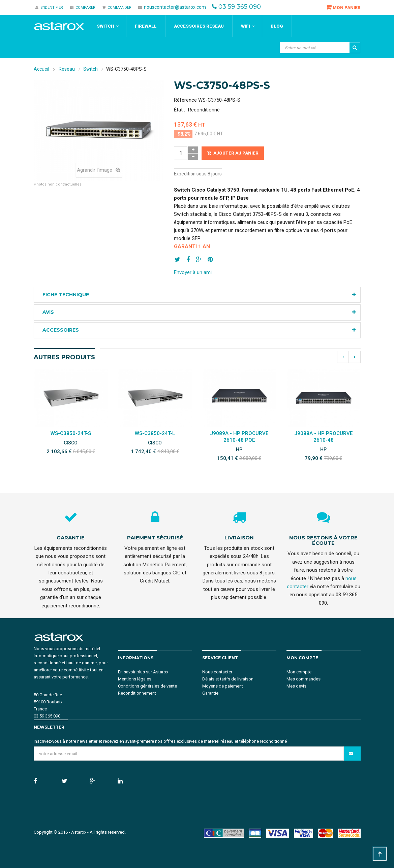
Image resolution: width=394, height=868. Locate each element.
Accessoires (61, 330)
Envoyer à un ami (193, 272)
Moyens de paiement (223, 686)
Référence (185, 100)
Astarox (79, 832)
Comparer (83, 8)
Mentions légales (135, 679)
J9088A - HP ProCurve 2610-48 (323, 437)
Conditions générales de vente (147, 686)
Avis (48, 312)
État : (179, 110)
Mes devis (296, 686)
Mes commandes (304, 679)
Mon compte (299, 672)
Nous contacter (217, 672)
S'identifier (49, 8)
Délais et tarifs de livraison (228, 679)
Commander (117, 8)
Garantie (210, 693)
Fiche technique (66, 295)
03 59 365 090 (240, 7)
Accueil (41, 69)
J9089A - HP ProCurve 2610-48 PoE (239, 437)
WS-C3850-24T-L (155, 433)
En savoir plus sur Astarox (143, 672)
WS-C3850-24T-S (71, 433)
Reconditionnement (137, 693)
